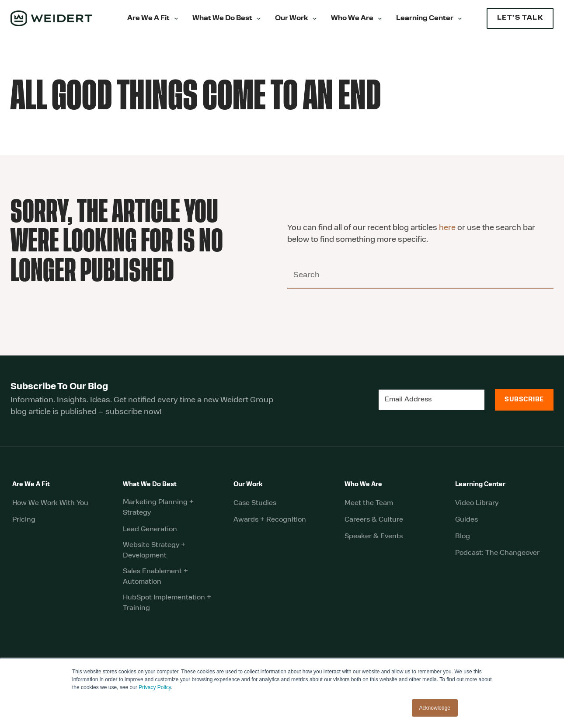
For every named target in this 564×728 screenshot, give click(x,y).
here (447, 228)
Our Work (292, 19)
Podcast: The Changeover (497, 553)
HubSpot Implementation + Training (167, 603)
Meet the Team (369, 503)
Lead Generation (150, 529)
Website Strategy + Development (154, 550)
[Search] (420, 276)
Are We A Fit (148, 19)
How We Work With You (50, 503)
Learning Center (425, 19)
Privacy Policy (155, 687)
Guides (467, 520)
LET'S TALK (520, 18)
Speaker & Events (374, 536)
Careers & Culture (374, 520)
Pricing (24, 520)
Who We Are (352, 19)
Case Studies (255, 503)
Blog (463, 536)
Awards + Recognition (270, 520)
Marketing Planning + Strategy (158, 508)
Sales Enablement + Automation (155, 577)
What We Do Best (222, 19)
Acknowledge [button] (435, 708)
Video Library (477, 503)
